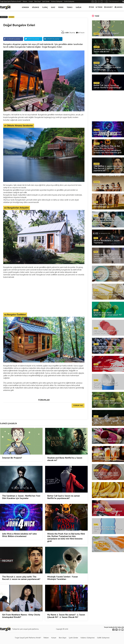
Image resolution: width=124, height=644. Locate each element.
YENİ (91, 7)
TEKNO (70, 7)
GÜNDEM (25, 7)
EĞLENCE (36, 7)
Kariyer (31, 2)
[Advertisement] (44, 296)
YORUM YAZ (78, 406)
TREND (99, 7)
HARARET (109, 7)
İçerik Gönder (46, 2)
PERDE (61, 7)
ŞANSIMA (119, 7)
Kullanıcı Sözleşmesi (57, 2)
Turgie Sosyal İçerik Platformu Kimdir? (11, 2)
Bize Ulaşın (38, 2)
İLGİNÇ (45, 7)
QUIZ (53, 7)
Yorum (82, 33)
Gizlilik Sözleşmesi (69, 2)
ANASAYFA (4, 17)
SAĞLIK (79, 7)
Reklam (25, 2)
